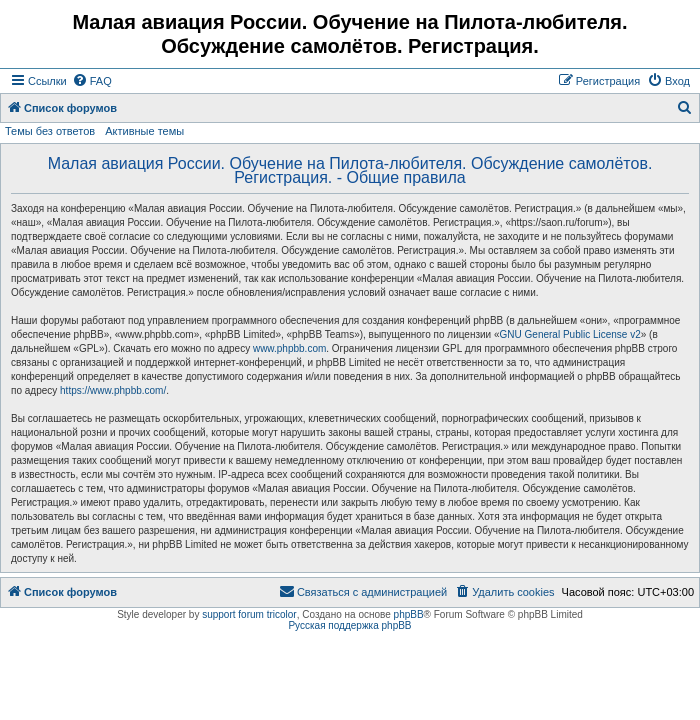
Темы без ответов (50, 131)
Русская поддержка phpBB (349, 625)
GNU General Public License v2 (570, 334)
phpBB (409, 614)
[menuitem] (92, 81)
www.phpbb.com (289, 348)
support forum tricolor (249, 614)
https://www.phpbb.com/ (113, 390)
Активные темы (144, 131)
